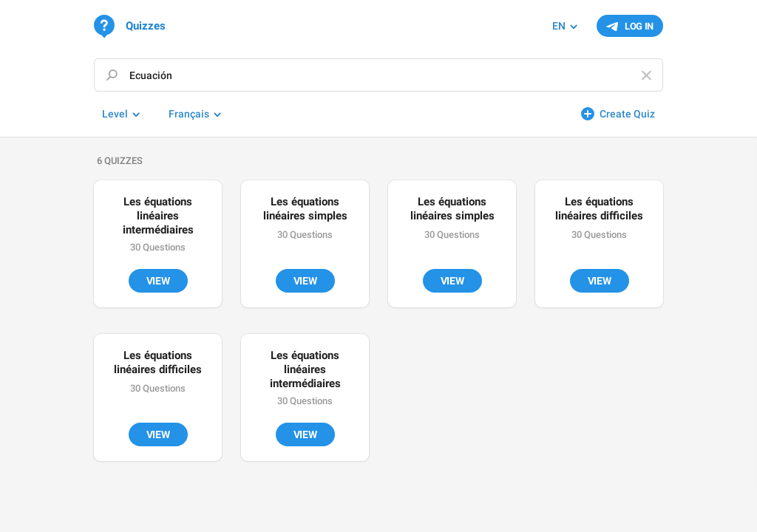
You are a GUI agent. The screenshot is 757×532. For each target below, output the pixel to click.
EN (559, 26)
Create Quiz (627, 114)
